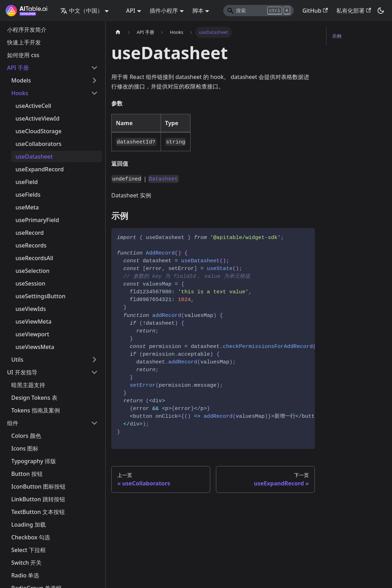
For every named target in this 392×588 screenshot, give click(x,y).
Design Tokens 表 (34, 398)
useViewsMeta (35, 347)
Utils (17, 360)
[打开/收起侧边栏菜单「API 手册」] (94, 68)
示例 (337, 36)
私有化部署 (354, 11)
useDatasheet (34, 157)
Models (21, 80)
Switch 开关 (26, 563)
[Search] (259, 11)
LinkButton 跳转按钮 (38, 499)
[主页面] (118, 32)
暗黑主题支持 (28, 385)
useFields (28, 195)
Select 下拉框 (29, 550)
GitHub (315, 11)
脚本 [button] (198, 11)
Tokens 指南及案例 (36, 410)
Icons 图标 (25, 448)
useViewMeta (33, 321)
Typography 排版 (34, 461)
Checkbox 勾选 (31, 537)
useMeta (27, 207)
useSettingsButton (41, 296)
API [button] (131, 11)
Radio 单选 (25, 575)
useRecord (30, 233)
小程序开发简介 (27, 30)
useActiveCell (33, 106)
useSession (30, 283)
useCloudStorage (39, 131)
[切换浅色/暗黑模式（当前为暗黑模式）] (381, 11)
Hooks (20, 93)
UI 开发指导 (22, 372)
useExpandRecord (40, 169)
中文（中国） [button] (82, 11)
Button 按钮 (27, 474)
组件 (13, 423)
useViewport (32, 334)
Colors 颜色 (26, 436)
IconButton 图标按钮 (38, 486)
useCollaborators (38, 144)
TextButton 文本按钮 (38, 512)
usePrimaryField (37, 220)
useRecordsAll (34, 258)
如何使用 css (23, 55)
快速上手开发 (24, 42)
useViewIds (31, 309)
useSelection (33, 271)
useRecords (31, 245)
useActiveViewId (38, 118)
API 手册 (18, 68)
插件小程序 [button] (164, 11)
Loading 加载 (29, 525)
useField (27, 182)
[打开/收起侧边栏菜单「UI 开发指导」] (94, 372)
